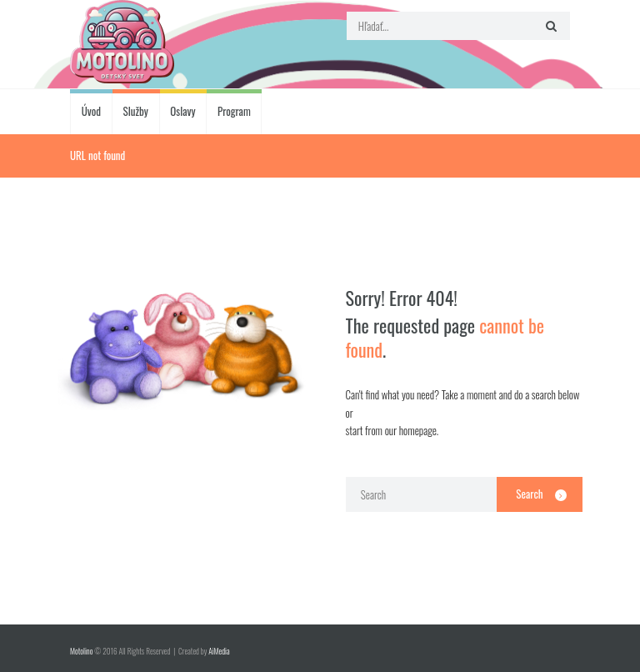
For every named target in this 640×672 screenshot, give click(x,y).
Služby (136, 111)
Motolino (81, 651)
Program (234, 111)
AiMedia (219, 651)
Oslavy (182, 111)
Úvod (91, 111)
